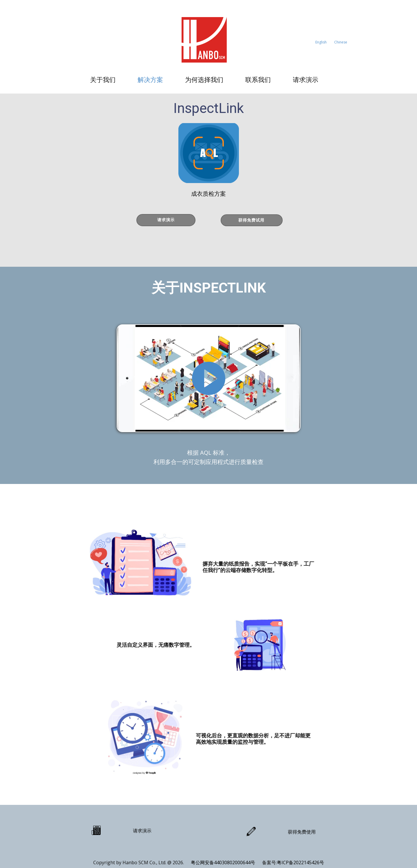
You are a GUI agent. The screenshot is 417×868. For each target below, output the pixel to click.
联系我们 (258, 80)
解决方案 (150, 80)
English (321, 42)
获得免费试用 (251, 220)
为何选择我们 (204, 80)
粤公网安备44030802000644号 (224, 862)
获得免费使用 (302, 832)
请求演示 (306, 80)
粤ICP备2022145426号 (300, 862)
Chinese (341, 42)
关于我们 (103, 80)
